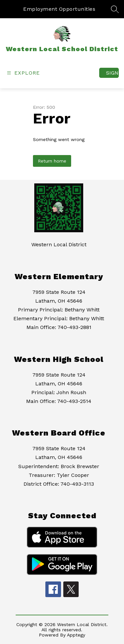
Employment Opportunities (59, 9)
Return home (52, 161)
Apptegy (76, 635)
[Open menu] (23, 73)
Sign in (112, 73)
